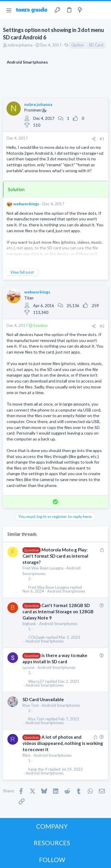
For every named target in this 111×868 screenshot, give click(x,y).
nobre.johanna (20, 45)
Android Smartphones (66, 591)
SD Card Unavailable (43, 699)
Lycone (28, 667)
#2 (102, 326)
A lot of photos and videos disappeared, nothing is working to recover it (63, 743)
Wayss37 (36, 681)
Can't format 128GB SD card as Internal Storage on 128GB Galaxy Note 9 (58, 612)
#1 (102, 139)
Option (78, 45)
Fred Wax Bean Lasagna (43, 568)
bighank (29, 624)
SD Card (96, 45)
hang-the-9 (38, 769)
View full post (22, 272)
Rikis (26, 755)
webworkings (26, 204)
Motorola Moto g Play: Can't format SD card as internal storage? (55, 556)
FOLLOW (52, 860)
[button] (9, 10)
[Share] (94, 139)
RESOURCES (52, 843)
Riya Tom (31, 705)
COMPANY (52, 826)
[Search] (103, 10)
